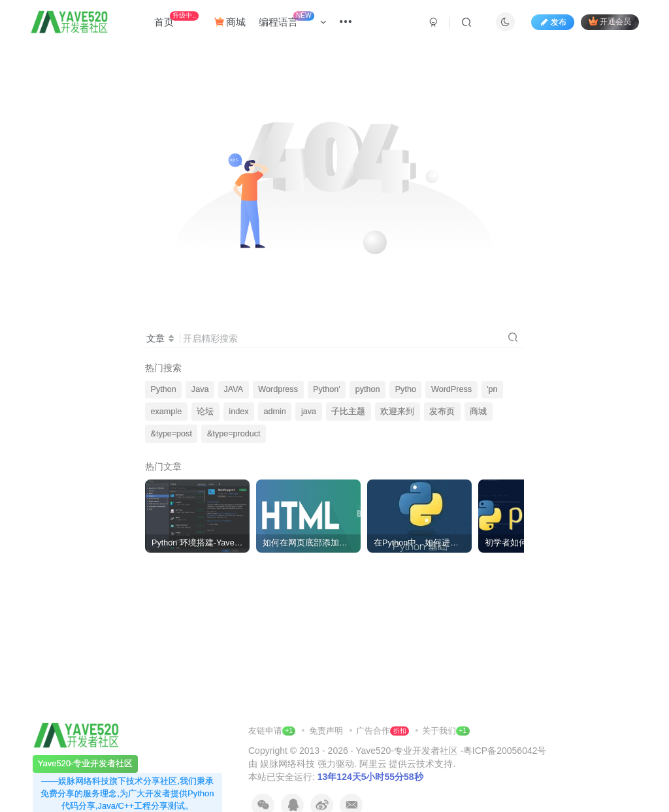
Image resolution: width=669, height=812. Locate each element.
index (238, 412)
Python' (327, 389)
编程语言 (293, 19)
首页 (176, 19)
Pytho (406, 389)
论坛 (205, 412)
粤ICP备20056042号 (505, 751)
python (368, 389)
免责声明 (327, 731)
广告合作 (382, 731)
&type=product (234, 434)
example (167, 412)
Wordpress (278, 389)
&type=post (171, 434)
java (309, 412)
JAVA (234, 389)
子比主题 (348, 412)
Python (164, 389)
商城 (230, 22)
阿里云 (373, 764)
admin (275, 412)
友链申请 (272, 731)
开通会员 (610, 21)
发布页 (442, 412)
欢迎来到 (397, 412)
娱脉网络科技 (287, 764)
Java (200, 389)
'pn (492, 389)
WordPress (451, 389)
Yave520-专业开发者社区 (407, 751)
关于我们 (439, 731)
